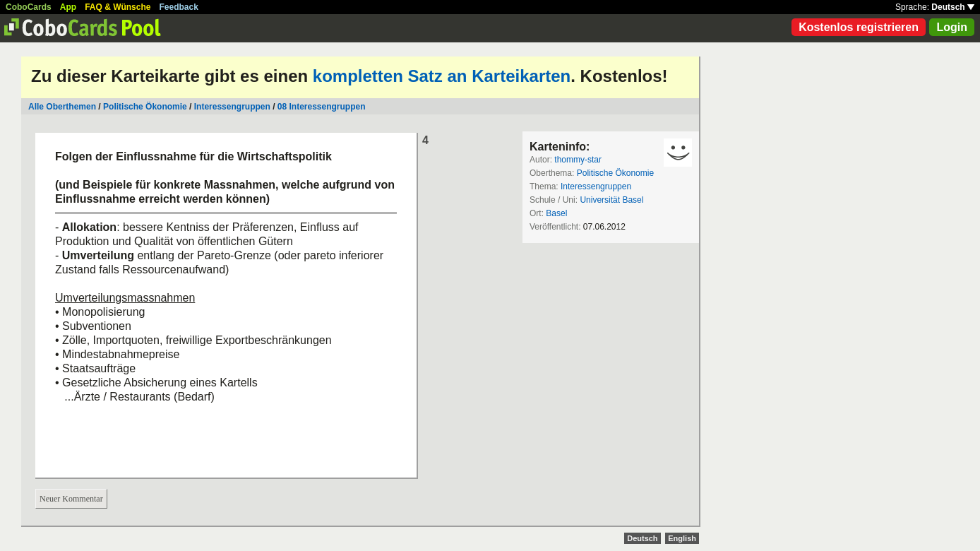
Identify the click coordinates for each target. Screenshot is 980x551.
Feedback (179, 7)
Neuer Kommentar (71, 499)
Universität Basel (611, 200)
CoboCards (29, 7)
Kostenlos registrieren (859, 27)
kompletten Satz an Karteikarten (442, 76)
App (68, 7)
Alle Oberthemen (62, 107)
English (682, 538)
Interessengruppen (232, 107)
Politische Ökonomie (145, 107)
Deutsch (953, 7)
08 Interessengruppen (322, 107)
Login (952, 27)
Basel (556, 213)
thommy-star (578, 160)
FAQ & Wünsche (118, 7)
